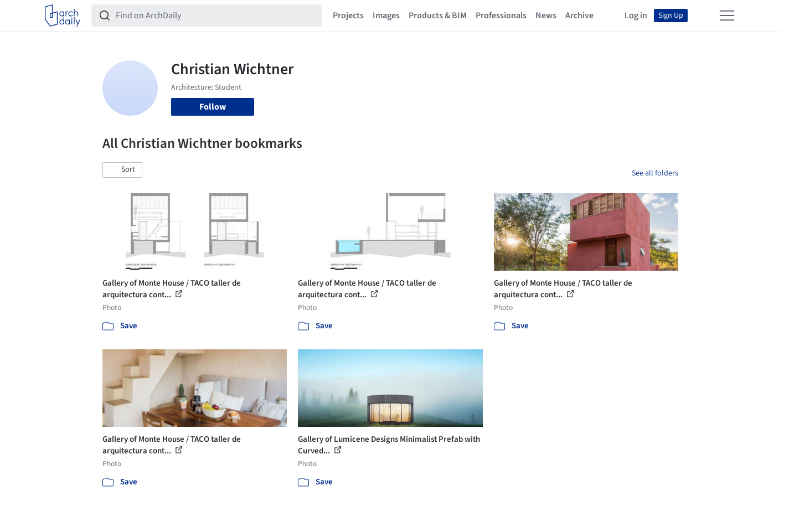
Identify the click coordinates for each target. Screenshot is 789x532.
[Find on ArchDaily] (215, 16)
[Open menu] (727, 16)
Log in (636, 16)
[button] (122, 170)
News (546, 16)
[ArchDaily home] (63, 16)
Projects (348, 16)
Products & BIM (438, 16)
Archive (579, 16)
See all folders (655, 173)
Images (386, 16)
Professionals (501, 16)
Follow (213, 107)
